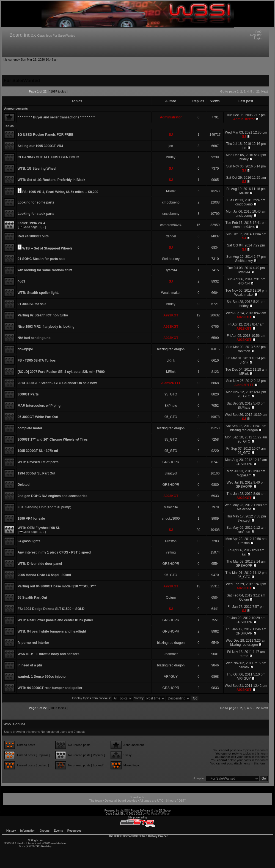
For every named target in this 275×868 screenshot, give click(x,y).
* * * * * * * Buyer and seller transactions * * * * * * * (56, 117)
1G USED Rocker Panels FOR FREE (46, 135)
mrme (244, 656)
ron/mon (244, 351)
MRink (171, 191)
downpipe (25, 349)
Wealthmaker (171, 293)
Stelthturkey (171, 259)
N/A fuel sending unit (34, 338)
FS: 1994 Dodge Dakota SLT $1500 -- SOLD (51, 609)
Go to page (228, 91)
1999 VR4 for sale (31, 519)
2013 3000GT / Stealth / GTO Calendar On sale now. (58, 383)
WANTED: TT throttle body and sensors (49, 654)
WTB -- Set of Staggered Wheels (47, 248)
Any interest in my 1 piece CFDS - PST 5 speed (54, 552)
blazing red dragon (171, 349)
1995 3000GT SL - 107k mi (38, 451)
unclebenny (171, 214)
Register (256, 35)
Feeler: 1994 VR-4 (31, 223)
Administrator (171, 117)
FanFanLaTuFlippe (158, 814)
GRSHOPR (171, 462)
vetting (171, 552)
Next (265, 91)
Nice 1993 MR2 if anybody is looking (46, 327)
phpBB (124, 811)
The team (95, 801)
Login (258, 38)
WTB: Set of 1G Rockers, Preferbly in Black (51, 180)
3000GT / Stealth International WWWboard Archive (35, 843)
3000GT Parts (28, 394)
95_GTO (171, 394)
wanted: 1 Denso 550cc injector (42, 677)
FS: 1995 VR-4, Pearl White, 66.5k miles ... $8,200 (60, 192)
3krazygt (171, 473)
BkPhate (171, 406)
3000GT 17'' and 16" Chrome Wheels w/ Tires (53, 440)
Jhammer (171, 654)
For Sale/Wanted (64, 36)
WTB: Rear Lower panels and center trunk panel (55, 620)
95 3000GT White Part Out (38, 417)
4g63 (21, 281)
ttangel (171, 236)
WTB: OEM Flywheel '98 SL (39, 528)
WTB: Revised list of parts (38, 462)
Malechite (171, 507)
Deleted (24, 485)
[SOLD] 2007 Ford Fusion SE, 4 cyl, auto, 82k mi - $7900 (61, 372)
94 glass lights (29, 541)
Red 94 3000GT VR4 (33, 236)
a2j (244, 554)
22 (258, 91)
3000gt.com (35, 840)
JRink (171, 360)
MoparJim (244, 475)
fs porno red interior (33, 643)
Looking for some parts (36, 202)
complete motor (30, 428)
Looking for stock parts (36, 214)
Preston (171, 541)
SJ (171, 135)
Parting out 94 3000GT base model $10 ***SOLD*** (57, 586)
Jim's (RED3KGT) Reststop (35, 846)
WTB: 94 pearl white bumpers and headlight (52, 631)
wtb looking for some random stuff (45, 270)
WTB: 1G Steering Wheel (37, 169)
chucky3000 (171, 519)
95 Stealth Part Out (32, 598)
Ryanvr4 (171, 270)
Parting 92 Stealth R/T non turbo (43, 315)
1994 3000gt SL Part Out (36, 473)
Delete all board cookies (121, 801)
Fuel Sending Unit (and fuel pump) (44, 507)
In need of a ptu (30, 665)
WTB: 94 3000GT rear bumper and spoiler (50, 688)
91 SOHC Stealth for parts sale (41, 259)
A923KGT (171, 315)
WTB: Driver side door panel (40, 564)
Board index (23, 35)
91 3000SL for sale (32, 304)
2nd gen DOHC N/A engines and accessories (53, 496)
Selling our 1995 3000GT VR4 (40, 146)
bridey (171, 157)
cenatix (244, 667)
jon (171, 146)
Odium (171, 598)
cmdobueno (171, 202)
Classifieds (44, 36)
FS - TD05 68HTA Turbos (37, 360)
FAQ (258, 32)
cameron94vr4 (171, 225)
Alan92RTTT (171, 383)
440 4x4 (244, 283)
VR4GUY (171, 677)
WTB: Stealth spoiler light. (38, 293)
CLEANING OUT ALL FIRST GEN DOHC (48, 157)
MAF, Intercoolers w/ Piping (39, 406)
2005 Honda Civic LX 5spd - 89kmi (44, 575)
